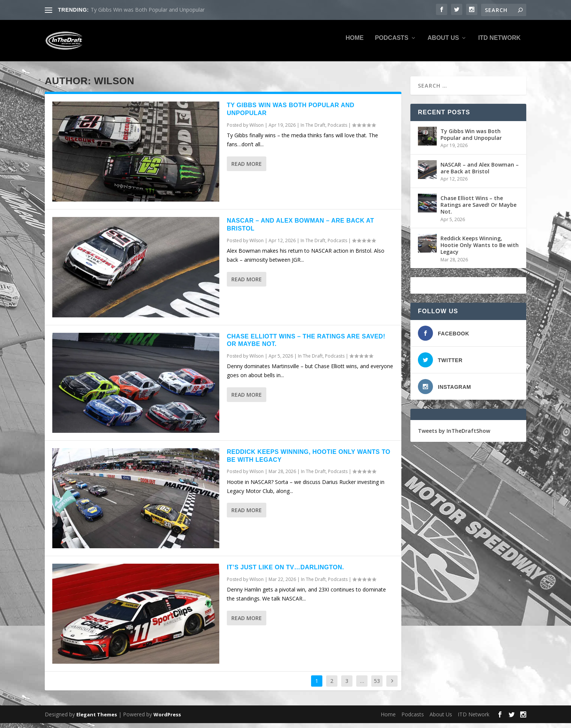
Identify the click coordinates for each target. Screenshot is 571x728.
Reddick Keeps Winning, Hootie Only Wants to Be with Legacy (480, 250)
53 (377, 686)
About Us (443, 43)
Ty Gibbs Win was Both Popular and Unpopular (148, 10)
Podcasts (392, 43)
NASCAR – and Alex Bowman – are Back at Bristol (480, 173)
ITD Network (499, 43)
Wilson (257, 130)
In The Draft (313, 130)
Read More (247, 169)
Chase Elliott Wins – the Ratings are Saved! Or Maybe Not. (478, 210)
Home (355, 43)
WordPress (167, 719)
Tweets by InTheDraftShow (454, 436)
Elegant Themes (97, 719)
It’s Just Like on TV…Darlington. (285, 573)
